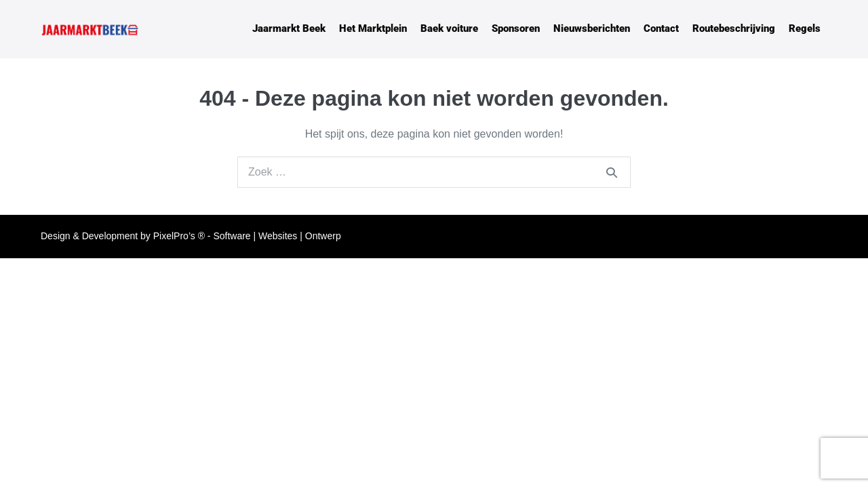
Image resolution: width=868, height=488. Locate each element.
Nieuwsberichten (592, 28)
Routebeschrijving (734, 28)
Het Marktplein (373, 28)
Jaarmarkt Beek (289, 28)
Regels (805, 28)
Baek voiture (449, 28)
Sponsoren (516, 28)
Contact (661, 28)
